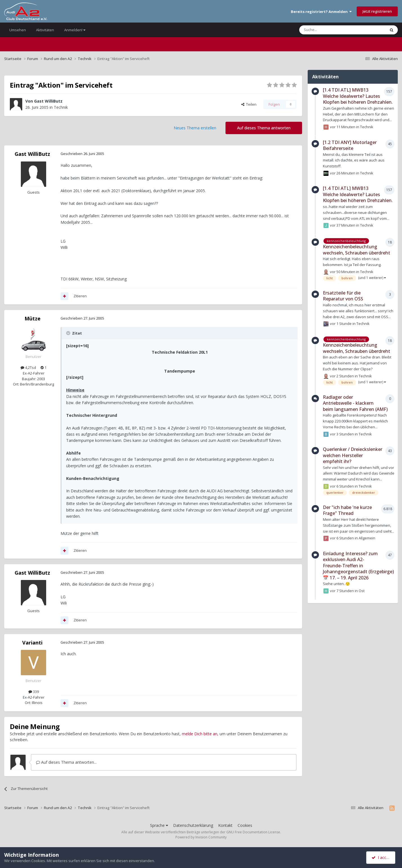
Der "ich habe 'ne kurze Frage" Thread (347, 510)
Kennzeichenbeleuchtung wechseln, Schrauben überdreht (357, 250)
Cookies (245, 825)
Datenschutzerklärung (193, 825)
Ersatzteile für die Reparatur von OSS (343, 296)
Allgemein (367, 538)
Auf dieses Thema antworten (264, 128)
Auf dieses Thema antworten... (66, 762)
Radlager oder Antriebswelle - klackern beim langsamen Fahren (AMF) (355, 403)
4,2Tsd (28, 367)
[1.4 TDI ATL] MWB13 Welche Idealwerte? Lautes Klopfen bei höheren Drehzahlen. (358, 96)
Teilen (249, 104)
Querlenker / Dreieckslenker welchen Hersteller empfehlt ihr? (353, 455)
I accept (382, 857)
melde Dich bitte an (200, 734)
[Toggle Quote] (69, 333)
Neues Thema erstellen (195, 128)
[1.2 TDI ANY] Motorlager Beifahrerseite (350, 145)
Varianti (32, 643)
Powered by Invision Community (201, 837)
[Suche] (326, 30)
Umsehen (18, 30)
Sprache (159, 825)
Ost (362, 591)
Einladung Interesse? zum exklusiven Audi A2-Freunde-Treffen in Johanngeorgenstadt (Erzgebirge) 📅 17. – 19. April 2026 (358, 566)
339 (34, 692)
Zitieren (80, 296)
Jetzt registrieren (377, 11)
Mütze (33, 318)
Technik (61, 107)
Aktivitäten (45, 30)
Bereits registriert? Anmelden (321, 12)
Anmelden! (75, 30)
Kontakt (225, 825)
